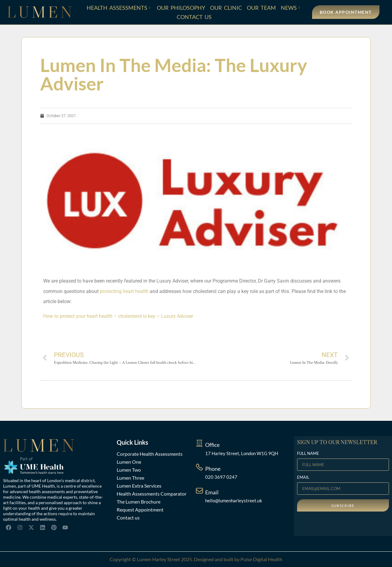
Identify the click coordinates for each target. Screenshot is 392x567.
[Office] (199, 443)
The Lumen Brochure (139, 502)
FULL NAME (308, 454)
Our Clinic (226, 8)
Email (212, 492)
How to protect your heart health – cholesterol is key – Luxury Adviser (118, 316)
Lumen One (129, 462)
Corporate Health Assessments (150, 454)
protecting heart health (124, 291)
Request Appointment (140, 510)
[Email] (199, 491)
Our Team (261, 8)
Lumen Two (129, 470)
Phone (213, 469)
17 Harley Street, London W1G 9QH (242, 453)
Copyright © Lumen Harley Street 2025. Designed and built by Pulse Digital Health (196, 559)
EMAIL (303, 478)
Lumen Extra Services (139, 486)
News (290, 8)
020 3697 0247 (221, 477)
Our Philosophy (181, 8)
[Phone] (199, 467)
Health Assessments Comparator (152, 494)
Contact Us (194, 17)
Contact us (128, 518)
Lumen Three (130, 478)
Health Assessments (119, 8)
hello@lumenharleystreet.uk (234, 500)
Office (212, 445)
